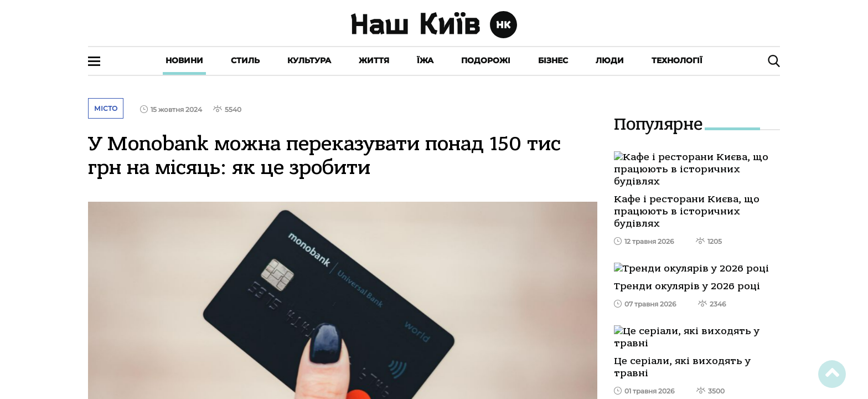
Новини (184, 60)
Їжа (425, 60)
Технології (677, 60)
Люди (610, 60)
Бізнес (553, 60)
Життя (374, 60)
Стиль (245, 60)
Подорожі (486, 60)
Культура (309, 60)
